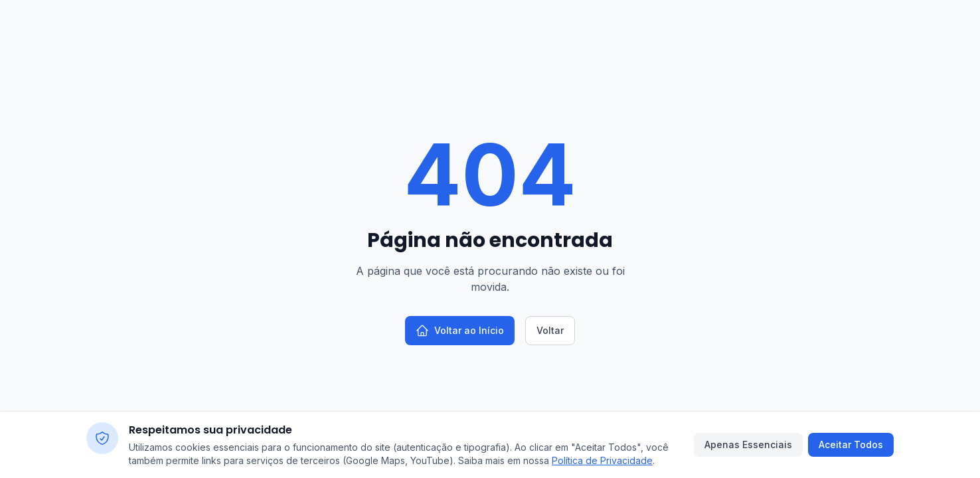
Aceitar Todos (851, 444)
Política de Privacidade (602, 460)
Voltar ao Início (460, 331)
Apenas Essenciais (748, 444)
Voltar (550, 330)
